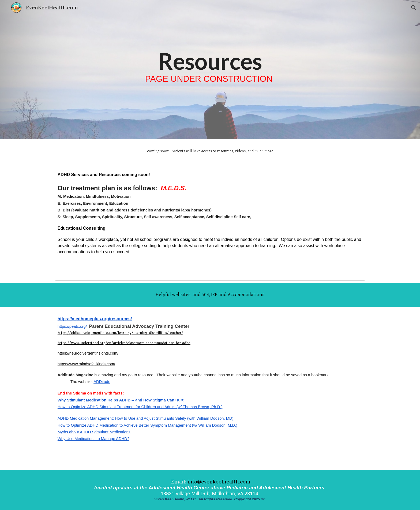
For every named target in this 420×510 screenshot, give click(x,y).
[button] (414, 8)
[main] (210, 70)
